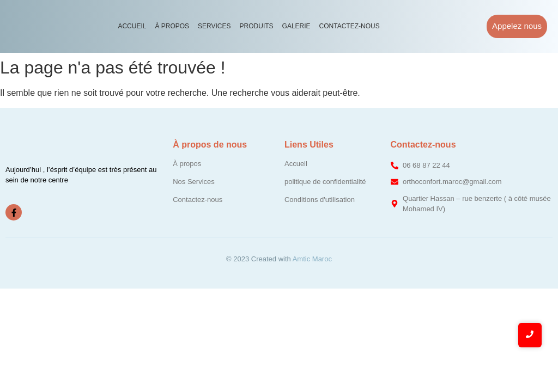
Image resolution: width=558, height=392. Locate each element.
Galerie (296, 26)
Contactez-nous (350, 26)
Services (214, 26)
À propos (172, 26)
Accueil (132, 26)
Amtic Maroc (312, 259)
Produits (257, 26)
